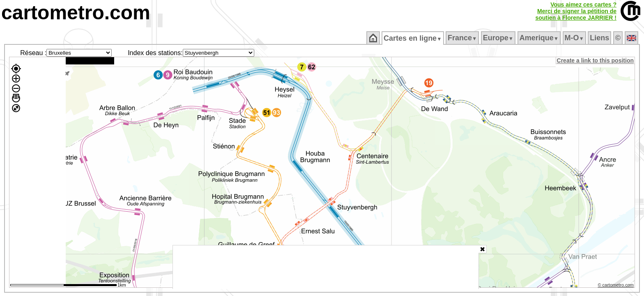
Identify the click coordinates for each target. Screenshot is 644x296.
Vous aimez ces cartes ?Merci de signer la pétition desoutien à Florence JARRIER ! (576, 11)
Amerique (539, 38)
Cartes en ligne (413, 38)
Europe (499, 38)
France (463, 38)
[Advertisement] (326, 267)
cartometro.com (76, 13)
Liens (600, 38)
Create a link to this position (596, 60)
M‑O (575, 38)
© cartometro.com (616, 286)
